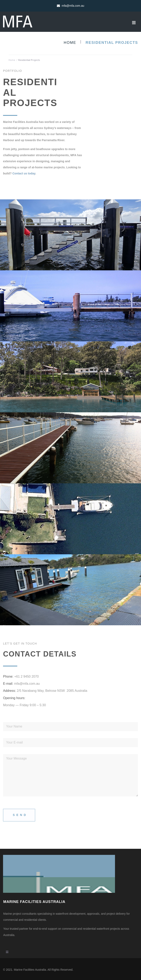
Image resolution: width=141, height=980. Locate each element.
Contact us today (24, 173)
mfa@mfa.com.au (27, 684)
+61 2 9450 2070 (27, 676)
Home (70, 43)
